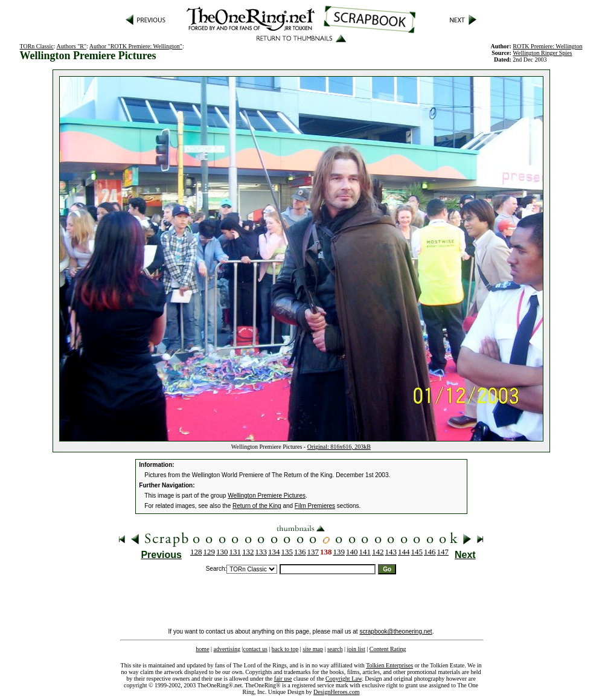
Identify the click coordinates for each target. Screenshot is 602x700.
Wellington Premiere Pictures (267, 496)
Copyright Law (344, 679)
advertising (227, 649)
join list (356, 649)
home (202, 649)
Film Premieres (315, 506)
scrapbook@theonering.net (395, 631)
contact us (255, 649)
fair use (283, 679)
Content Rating (388, 649)
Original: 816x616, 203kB (339, 447)
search (335, 649)
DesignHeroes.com (336, 692)
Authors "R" (71, 46)
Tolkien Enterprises (389, 665)
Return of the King (257, 506)
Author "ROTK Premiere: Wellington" (136, 46)
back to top (285, 649)
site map (313, 649)
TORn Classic (37, 46)
